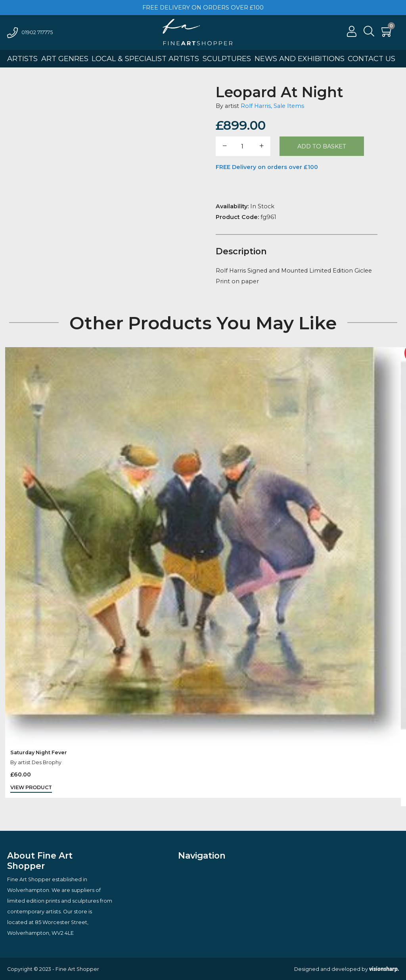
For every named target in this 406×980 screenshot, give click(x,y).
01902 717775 (30, 32)
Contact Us (372, 59)
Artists (22, 59)
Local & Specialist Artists (145, 59)
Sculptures (227, 59)
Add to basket (322, 146)
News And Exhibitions (300, 59)
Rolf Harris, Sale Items (272, 106)
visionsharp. (384, 969)
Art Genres (65, 59)
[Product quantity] (242, 146)
